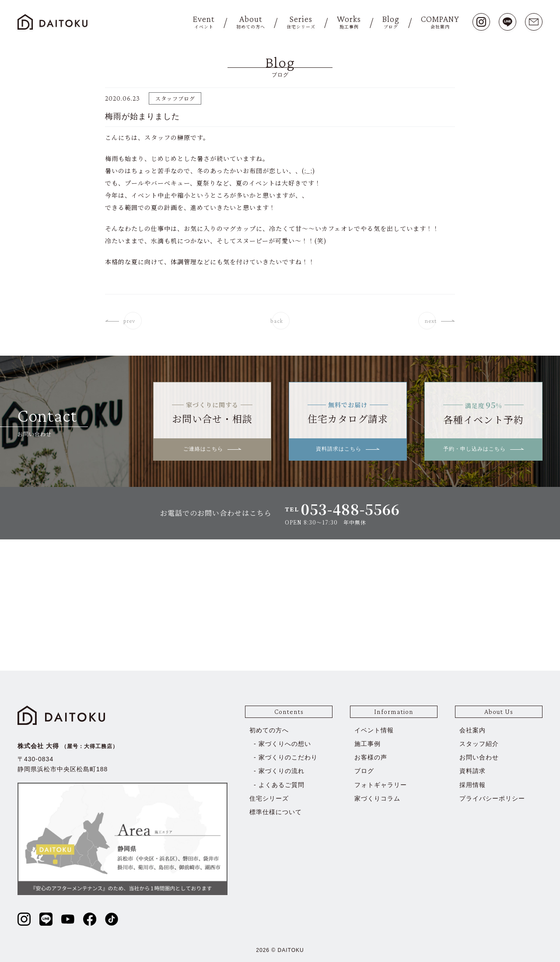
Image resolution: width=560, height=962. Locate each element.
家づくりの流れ (282, 771)
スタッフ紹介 (479, 744)
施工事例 (367, 744)
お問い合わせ (479, 757)
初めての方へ (269, 730)
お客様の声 (371, 757)
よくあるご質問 (282, 785)
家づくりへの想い (285, 744)
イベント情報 (374, 730)
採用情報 (472, 785)
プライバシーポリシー (492, 798)
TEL (342, 509)
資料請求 (472, 771)
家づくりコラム (377, 798)
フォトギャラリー (381, 785)
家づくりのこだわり (288, 757)
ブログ (364, 771)
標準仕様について (276, 812)
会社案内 (472, 730)
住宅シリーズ (269, 798)
